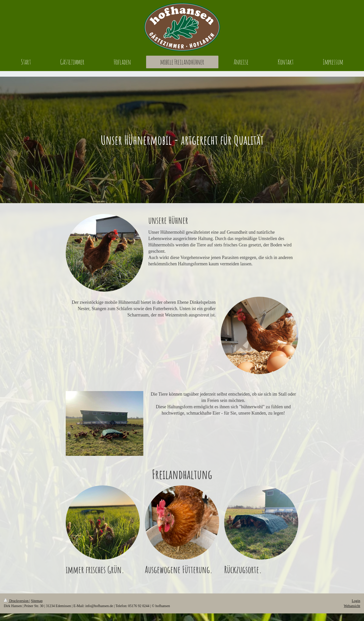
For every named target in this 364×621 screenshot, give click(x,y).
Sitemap (37, 601)
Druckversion (17, 601)
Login (356, 601)
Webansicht (352, 606)
